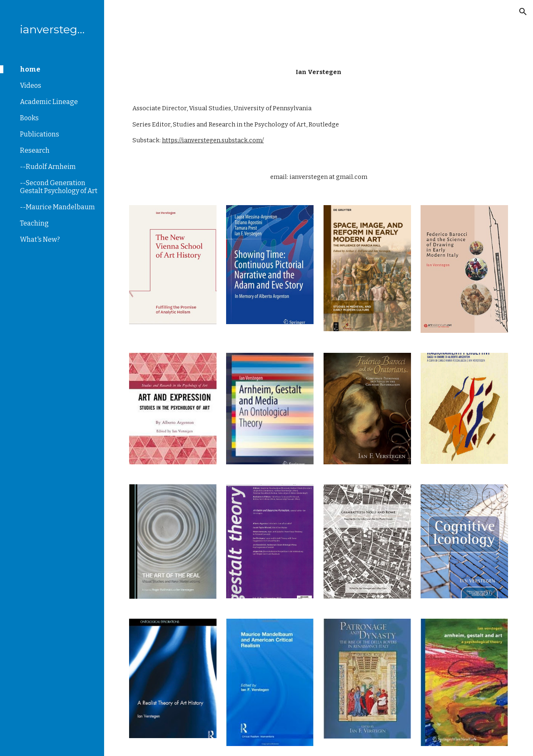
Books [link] (29, 118)
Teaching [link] (34, 223)
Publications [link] (40, 134)
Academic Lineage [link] (49, 102)
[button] (523, 12)
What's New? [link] (40, 239)
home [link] (30, 69)
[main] (319, 72)
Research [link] (35, 150)
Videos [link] (31, 86)
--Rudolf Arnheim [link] (48, 167)
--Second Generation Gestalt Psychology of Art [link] (59, 187)
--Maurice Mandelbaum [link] (57, 207)
